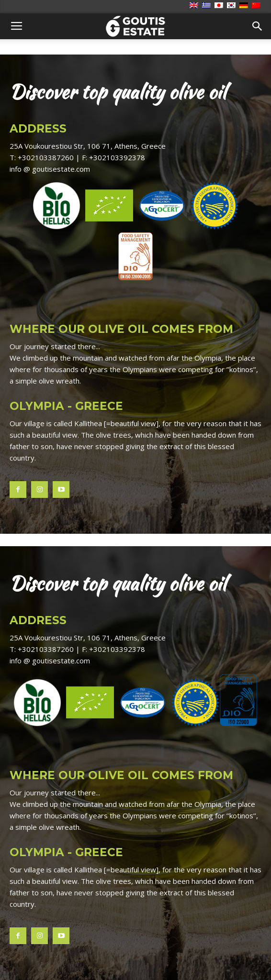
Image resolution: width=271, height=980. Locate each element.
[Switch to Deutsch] (245, 6)
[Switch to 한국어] (232, 6)
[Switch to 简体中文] (257, 6)
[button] (258, 26)
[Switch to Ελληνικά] (208, 6)
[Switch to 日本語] (220, 6)
